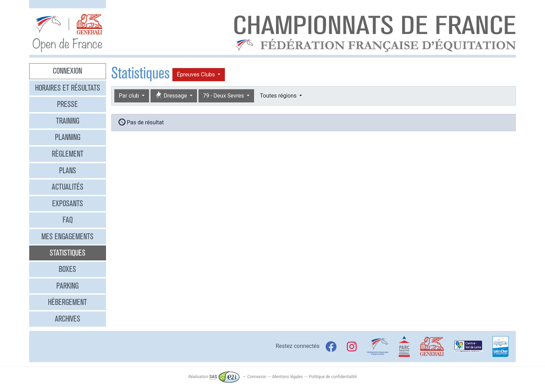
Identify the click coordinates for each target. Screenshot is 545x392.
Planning (68, 137)
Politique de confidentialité (333, 377)
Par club (130, 96)
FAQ (68, 220)
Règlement (68, 154)
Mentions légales (287, 377)
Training (68, 121)
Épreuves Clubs (197, 74)
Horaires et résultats (68, 88)
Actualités (68, 187)
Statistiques (68, 253)
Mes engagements (67, 236)
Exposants (68, 203)
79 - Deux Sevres (224, 96)
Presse (67, 104)
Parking (67, 286)
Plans (68, 170)
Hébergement (67, 302)
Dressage (172, 95)
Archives (68, 319)
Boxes (67, 269)
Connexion (67, 71)
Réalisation (214, 377)
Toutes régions (279, 96)
